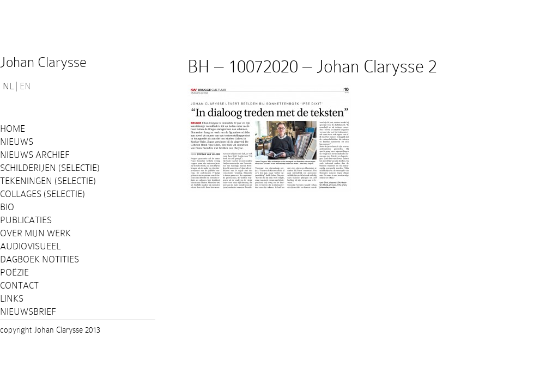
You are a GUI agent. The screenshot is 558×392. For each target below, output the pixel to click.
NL (8, 87)
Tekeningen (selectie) (48, 181)
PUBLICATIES (26, 220)
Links (12, 299)
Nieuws (17, 142)
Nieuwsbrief (28, 312)
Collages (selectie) (43, 194)
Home (13, 129)
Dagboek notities (40, 259)
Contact (19, 286)
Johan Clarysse (43, 62)
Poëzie (14, 272)
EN (25, 87)
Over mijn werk (35, 233)
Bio (7, 207)
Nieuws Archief (35, 155)
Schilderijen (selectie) (50, 168)
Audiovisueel (30, 246)
